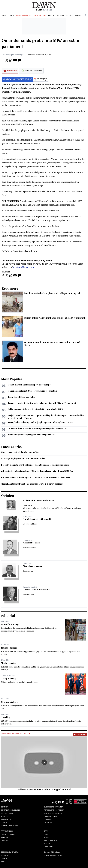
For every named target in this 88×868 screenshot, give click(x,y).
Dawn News (48, 847)
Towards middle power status (21, 397)
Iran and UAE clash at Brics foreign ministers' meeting (32, 391)
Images (78, 15)
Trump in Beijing (9, 678)
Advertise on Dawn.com (53, 813)
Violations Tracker (24, 15)
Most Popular (12, 379)
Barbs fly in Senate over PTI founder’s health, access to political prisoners (35, 465)
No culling (6, 717)
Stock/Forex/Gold (8, 834)
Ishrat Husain (28, 594)
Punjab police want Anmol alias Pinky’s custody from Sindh (55, 318)
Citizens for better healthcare (39, 500)
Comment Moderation (9, 826)
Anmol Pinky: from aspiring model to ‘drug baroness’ (32, 435)
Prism (46, 834)
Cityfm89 (4, 855)
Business (70, 15)
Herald (4, 858)
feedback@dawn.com (24, 267)
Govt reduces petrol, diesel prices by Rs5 (20, 452)
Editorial (8, 616)
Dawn (46, 831)
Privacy (4, 823)
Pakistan (52, 15)
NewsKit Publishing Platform (53, 855)
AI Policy (4, 816)
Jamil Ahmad (28, 571)
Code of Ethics (7, 813)
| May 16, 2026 (44, 10)
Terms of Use (6, 820)
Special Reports (50, 841)
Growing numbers (9, 702)
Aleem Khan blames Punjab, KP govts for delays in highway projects (32, 484)
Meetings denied (9, 663)
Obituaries (48, 823)
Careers (47, 820)
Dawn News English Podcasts (15, 734)
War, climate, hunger (33, 566)
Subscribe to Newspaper (54, 807)
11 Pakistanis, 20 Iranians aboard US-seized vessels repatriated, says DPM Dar (37, 471)
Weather (4, 837)
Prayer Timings (7, 831)
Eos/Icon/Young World (10, 852)
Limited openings (9, 648)
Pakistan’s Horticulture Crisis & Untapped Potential (44, 789)
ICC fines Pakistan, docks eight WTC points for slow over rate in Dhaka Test (35, 478)
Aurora (47, 844)
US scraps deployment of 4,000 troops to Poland (24, 458)
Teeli (3, 862)
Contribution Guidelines (11, 810)
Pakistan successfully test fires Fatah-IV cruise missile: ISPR (35, 409)
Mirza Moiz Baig (29, 547)
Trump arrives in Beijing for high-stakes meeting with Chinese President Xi (42, 403)
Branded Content (51, 816)
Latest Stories (12, 447)
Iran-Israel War (40, 15)
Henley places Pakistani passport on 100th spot (30, 385)
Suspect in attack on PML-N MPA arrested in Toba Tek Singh (52, 344)
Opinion (61, 15)
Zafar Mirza (28, 505)
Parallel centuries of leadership (38, 519)
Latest (11, 15)
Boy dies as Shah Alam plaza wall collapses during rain (53, 293)
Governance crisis (32, 543)
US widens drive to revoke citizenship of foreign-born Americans (37, 428)
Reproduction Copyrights (54, 810)
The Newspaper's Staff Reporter (14, 55)
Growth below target (11, 624)
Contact (4, 807)
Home (4, 15)
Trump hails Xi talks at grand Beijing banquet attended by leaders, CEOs (41, 422)
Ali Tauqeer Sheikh (30, 524)
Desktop (4, 841)
